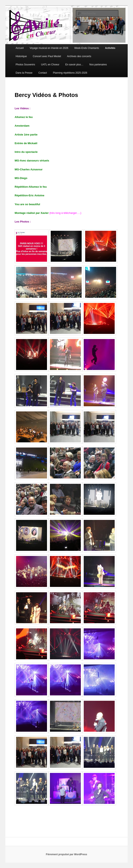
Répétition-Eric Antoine (29, 195)
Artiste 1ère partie (26, 135)
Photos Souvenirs (25, 65)
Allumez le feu (24, 117)
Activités (110, 48)
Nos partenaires (98, 65)
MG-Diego (21, 178)
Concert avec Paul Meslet (47, 56)
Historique (21, 56)
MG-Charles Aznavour (29, 169)
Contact (43, 73)
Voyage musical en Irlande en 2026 (49, 48)
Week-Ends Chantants (87, 48)
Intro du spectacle (26, 152)
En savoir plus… (74, 65)
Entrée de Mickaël (26, 143)
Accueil (20, 48)
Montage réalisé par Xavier (32, 213)
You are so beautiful (27, 204)
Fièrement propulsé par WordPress (67, 854)
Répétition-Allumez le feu (31, 187)
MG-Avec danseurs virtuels (32, 161)
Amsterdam (22, 126)
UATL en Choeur (50, 65)
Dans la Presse (24, 73)
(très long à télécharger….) (65, 213)
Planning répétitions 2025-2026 (70, 73)
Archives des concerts (79, 56)
